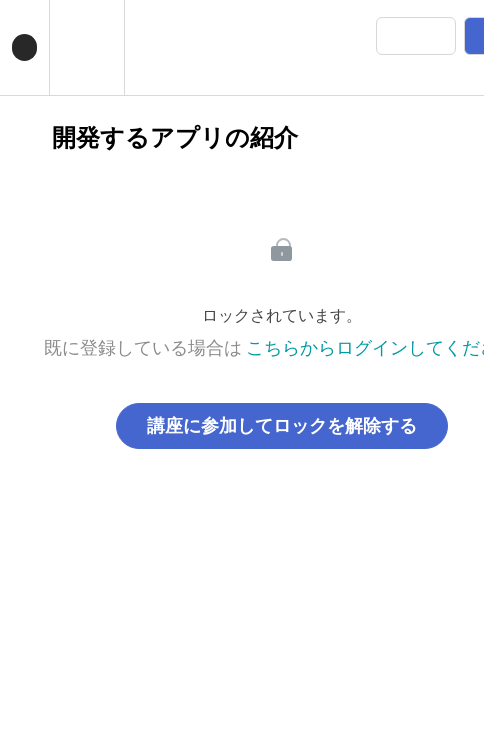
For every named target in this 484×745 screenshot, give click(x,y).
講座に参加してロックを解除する (282, 426)
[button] (24, 47)
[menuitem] (86, 47)
